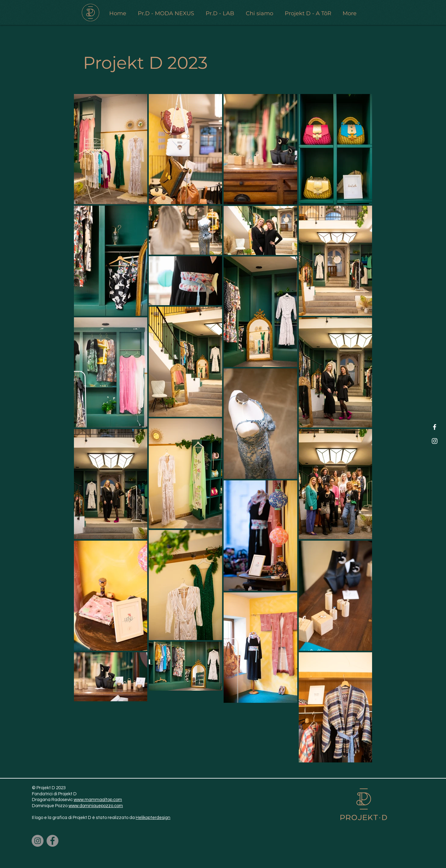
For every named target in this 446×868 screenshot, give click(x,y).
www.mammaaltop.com (98, 800)
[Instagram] (435, 441)
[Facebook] (435, 427)
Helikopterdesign (153, 818)
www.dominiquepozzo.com (96, 806)
